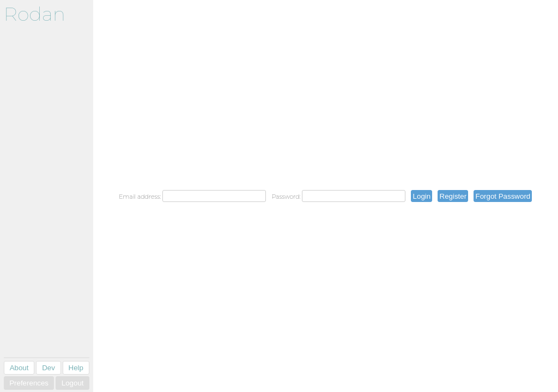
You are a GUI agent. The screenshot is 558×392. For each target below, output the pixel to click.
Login (422, 196)
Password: (286, 197)
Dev (48, 368)
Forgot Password (503, 196)
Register (453, 196)
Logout (73, 383)
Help (76, 368)
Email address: (140, 197)
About (19, 368)
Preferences (29, 383)
